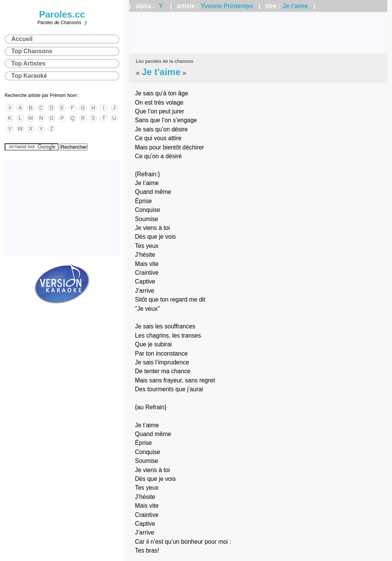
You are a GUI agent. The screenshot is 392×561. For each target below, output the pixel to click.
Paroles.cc (62, 14)
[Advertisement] (258, 33)
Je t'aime (295, 6)
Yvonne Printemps (227, 6)
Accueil (22, 39)
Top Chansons (32, 51)
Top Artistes (29, 63)
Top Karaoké (29, 76)
